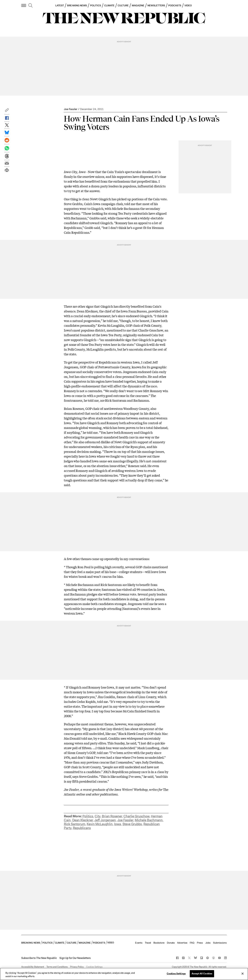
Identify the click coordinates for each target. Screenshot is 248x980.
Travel (148, 943)
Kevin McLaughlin (100, 824)
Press (200, 943)
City (98, 816)
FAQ (192, 943)
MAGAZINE (138, 5)
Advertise (182, 943)
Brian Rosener (112, 816)
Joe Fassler (71, 109)
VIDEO (188, 5)
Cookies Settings (94, 967)
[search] (30, 6)
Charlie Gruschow (136, 816)
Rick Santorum (75, 824)
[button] (7, 111)
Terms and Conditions (57, 967)
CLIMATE (109, 5)
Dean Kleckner (83, 820)
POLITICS (96, 5)
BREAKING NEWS (77, 5)
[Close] (243, 974)
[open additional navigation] (24, 5)
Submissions (220, 943)
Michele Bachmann (149, 820)
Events (139, 943)
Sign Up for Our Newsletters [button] (75, 958)
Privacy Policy (77, 967)
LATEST (60, 5)
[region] (124, 974)
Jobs (208, 943)
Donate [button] (171, 943)
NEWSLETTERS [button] (156, 5)
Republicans (82, 828)
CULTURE (123, 5)
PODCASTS (175, 5)
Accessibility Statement (33, 967)
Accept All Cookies (202, 974)
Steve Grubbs (132, 824)
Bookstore (159, 943)
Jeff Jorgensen (105, 820)
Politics (88, 816)
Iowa (118, 824)
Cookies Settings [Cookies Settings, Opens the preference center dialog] (176, 974)
